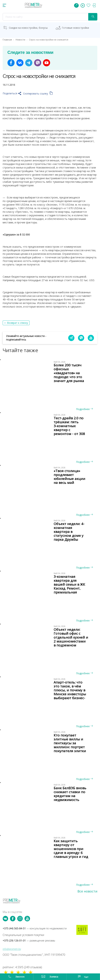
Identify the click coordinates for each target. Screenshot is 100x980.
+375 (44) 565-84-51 (35, 928)
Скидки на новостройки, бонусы (28, 28)
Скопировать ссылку (38, 94)
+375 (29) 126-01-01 (29, 941)
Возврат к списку (17, 323)
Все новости (87, 891)
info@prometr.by (12, 949)
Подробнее (84, 409)
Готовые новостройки (75, 28)
